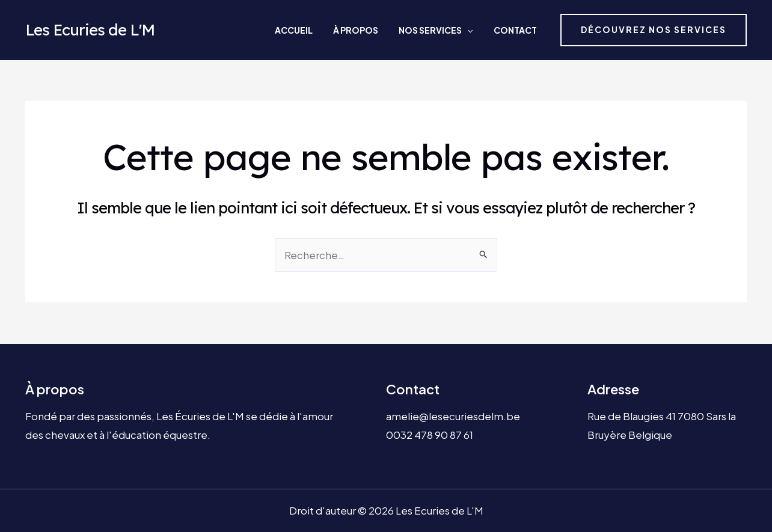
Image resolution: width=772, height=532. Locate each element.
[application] (479, 30)
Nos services (448, 30)
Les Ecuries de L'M (90, 30)
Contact (516, 30)
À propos (378, 30)
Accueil (326, 30)
